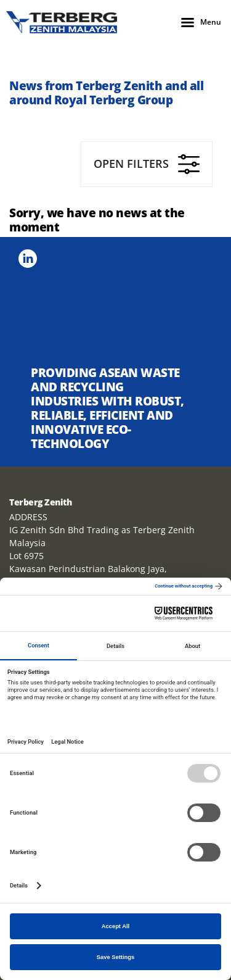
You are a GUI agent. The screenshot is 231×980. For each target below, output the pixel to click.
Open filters (147, 164)
